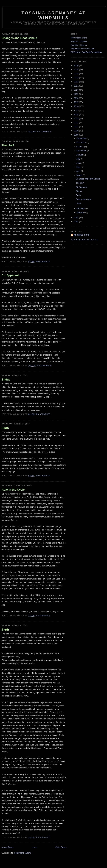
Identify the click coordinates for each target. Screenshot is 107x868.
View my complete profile (84, 240)
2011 (77, 127)
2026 (77, 65)
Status (6, 380)
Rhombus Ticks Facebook (83, 49)
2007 (77, 222)
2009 (77, 135)
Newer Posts (7, 847)
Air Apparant (10, 275)
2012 (77, 123)
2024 (77, 74)
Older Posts (61, 847)
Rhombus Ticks (82, 235)
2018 (77, 98)
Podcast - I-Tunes (79, 41)
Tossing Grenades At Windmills (54, 15)
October (80, 147)
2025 (77, 69)
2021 (77, 86)
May (79, 167)
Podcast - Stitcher (79, 45)
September (82, 151)
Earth (5, 428)
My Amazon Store (79, 38)
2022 (77, 82)
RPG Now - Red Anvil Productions (86, 52)
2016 (77, 106)
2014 (77, 114)
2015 (77, 110)
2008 (77, 218)
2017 (77, 102)
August (80, 155)
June (79, 163)
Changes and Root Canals (19, 38)
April (79, 171)
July (79, 159)
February (81, 208)
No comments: (45, 132)
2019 (77, 94)
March (80, 175)
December (82, 138)
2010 (77, 131)
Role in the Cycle (13, 490)
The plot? (8, 145)
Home (34, 847)
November (82, 143)
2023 (77, 78)
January (80, 212)
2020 (77, 90)
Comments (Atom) (22, 853)
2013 (77, 118)
